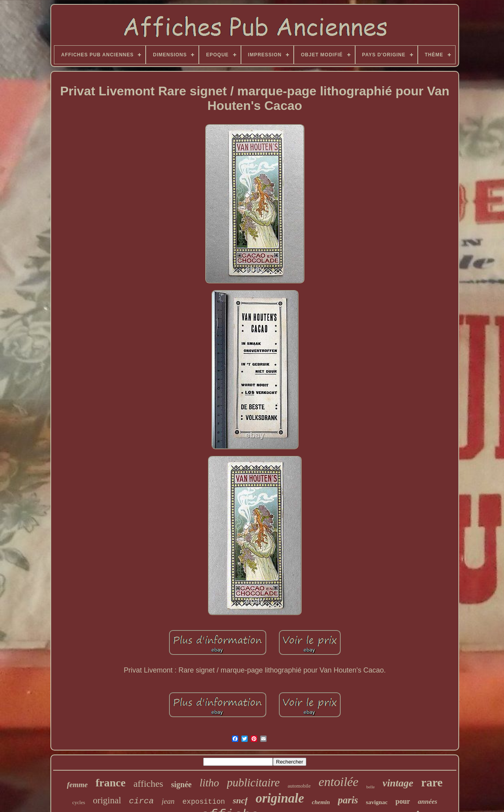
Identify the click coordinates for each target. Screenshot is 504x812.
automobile (299, 786)
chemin (321, 802)
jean (168, 801)
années (427, 802)
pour (403, 801)
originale (280, 798)
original (107, 800)
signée (181, 784)
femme (77, 785)
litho (209, 783)
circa (142, 801)
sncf (240, 800)
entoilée (338, 782)
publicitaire (253, 782)
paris (348, 800)
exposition (204, 802)
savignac (377, 802)
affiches (148, 784)
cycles (79, 802)
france (111, 783)
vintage (398, 783)
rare (432, 782)
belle (370, 787)
